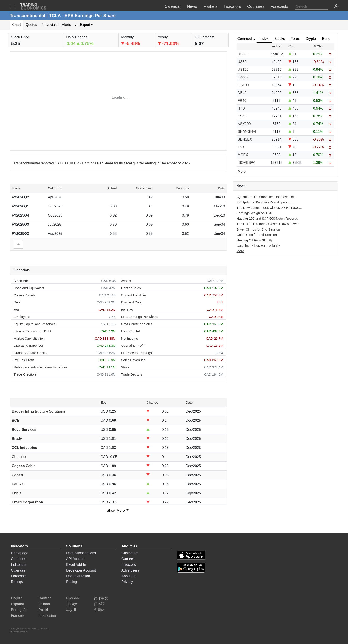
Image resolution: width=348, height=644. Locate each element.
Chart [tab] (17, 25)
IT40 (241, 108)
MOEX (243, 155)
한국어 (99, 610)
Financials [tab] (49, 25)
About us (128, 576)
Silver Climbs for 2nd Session (258, 229)
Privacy (127, 582)
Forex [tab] (295, 39)
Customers (130, 553)
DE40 (242, 93)
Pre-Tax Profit (24, 360)
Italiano (44, 604)
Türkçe (72, 604)
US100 (243, 69)
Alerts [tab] (66, 25)
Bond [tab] (326, 39)
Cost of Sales (131, 288)
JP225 (243, 77)
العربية (71, 610)
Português (19, 610)
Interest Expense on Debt (32, 331)
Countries (18, 559)
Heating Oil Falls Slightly (255, 240)
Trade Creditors (25, 374)
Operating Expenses (29, 345)
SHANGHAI (247, 132)
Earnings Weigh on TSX (254, 213)
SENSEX (245, 139)
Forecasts (19, 576)
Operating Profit (133, 345)
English (17, 598)
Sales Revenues (133, 360)
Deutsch (45, 598)
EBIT (17, 310)
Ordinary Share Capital (31, 353)
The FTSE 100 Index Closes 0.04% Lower (268, 224)
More (240, 251)
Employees (22, 317)
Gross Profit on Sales (137, 324)
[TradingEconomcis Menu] (14, 6)
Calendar (18, 570)
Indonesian (47, 616)
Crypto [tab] (311, 39)
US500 (243, 54)
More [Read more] (242, 171)
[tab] (84, 25)
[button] (336, 7)
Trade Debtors (131, 374)
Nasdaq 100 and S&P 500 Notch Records (267, 218)
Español (17, 604)
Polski (43, 610)
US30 (242, 62)
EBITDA (127, 310)
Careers (128, 559)
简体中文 (101, 598)
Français (18, 616)
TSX (241, 147)
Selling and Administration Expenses (41, 367)
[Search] (311, 6)
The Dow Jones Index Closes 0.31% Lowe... (269, 208)
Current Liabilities (134, 295)
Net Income (130, 338)
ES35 (242, 116)
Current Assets (24, 295)
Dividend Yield (131, 302)
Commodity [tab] (246, 39)
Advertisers (130, 570)
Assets (126, 281)
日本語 (99, 604)
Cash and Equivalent (29, 288)
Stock (125, 367)
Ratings (17, 582)
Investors (129, 565)
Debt (17, 302)
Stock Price (22, 281)
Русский (73, 598)
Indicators (19, 565)
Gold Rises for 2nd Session (257, 235)
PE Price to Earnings (136, 353)
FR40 (242, 101)
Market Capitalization (29, 338)
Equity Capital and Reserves (35, 324)
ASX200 (244, 124)
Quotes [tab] (31, 25)
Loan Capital (130, 331)
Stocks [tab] (280, 39)
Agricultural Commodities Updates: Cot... (267, 197)
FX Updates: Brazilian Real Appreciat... (265, 202)
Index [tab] (264, 38)
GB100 (243, 85)
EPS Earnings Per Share (139, 317)
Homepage (20, 553)
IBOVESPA (247, 163)
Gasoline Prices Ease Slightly (258, 246)
